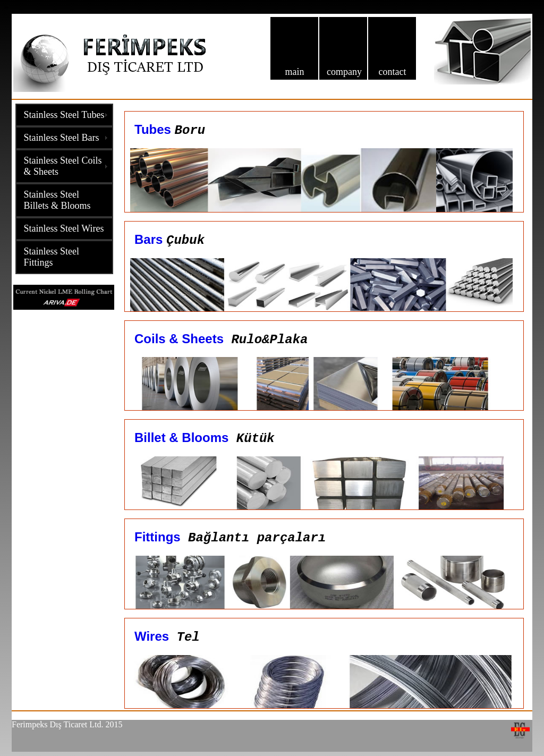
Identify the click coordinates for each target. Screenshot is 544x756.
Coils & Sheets (179, 339)
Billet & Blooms (181, 438)
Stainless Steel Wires (64, 228)
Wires (152, 636)
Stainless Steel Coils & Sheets (63, 166)
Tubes (153, 129)
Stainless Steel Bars (62, 138)
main (294, 72)
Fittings (158, 537)
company (344, 72)
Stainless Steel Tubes (64, 115)
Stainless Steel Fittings (52, 257)
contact (392, 72)
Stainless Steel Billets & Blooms (57, 200)
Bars (150, 239)
